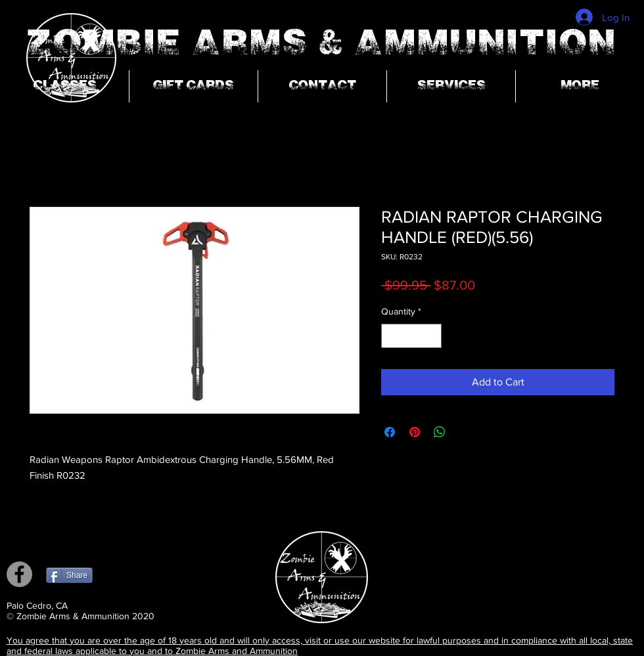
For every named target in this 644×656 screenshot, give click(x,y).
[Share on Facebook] (390, 432)
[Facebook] (19, 574)
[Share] (69, 575)
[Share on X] (465, 432)
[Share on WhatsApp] (440, 432)
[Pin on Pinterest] (415, 432)
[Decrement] (391, 336)
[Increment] (431, 336)
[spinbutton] (411, 336)
